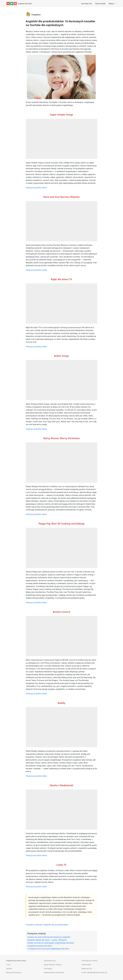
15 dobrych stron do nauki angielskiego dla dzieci (48, 949)
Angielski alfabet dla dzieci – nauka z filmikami (47, 940)
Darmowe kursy (50, 961)
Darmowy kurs (87, 4)
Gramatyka (48, 969)
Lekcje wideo (86, 965)
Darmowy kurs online (89, 961)
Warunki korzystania (14, 972)
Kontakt (9, 969)
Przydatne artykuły (34, 925)
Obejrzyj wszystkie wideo (36, 188)
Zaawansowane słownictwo (54, 972)
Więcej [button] (111, 4)
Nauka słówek (100, 4)
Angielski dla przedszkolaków (56, 925)
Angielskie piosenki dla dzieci (40, 946)
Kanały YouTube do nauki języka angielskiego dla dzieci (51, 943)
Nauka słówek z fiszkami (53, 965)
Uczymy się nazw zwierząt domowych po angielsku (49, 937)
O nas (8, 965)
